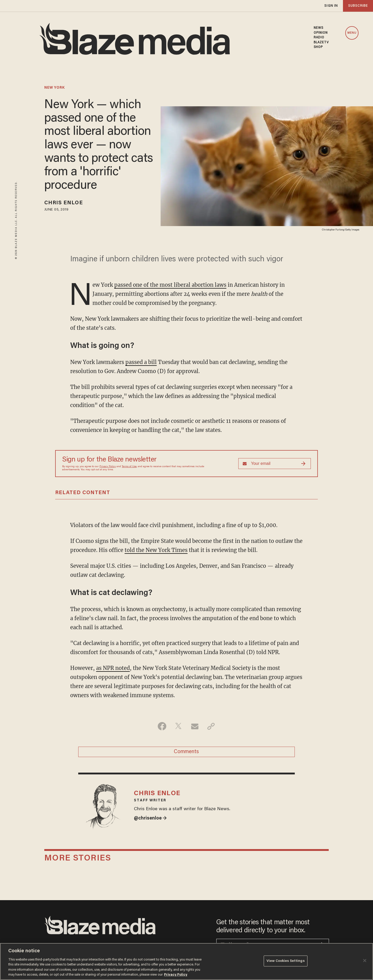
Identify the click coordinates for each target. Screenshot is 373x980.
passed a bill (141, 362)
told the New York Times (156, 550)
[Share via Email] (195, 726)
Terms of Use (129, 467)
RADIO (319, 38)
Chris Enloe (64, 203)
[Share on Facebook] (162, 726)
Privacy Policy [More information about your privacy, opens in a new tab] (176, 975)
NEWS (318, 28)
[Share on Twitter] (178, 726)
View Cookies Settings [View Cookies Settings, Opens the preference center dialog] (286, 961)
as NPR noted (113, 668)
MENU (352, 33)
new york (55, 88)
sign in (331, 6)
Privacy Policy (108, 467)
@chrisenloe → (150, 818)
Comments (186, 752)
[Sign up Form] (275, 464)
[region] (187, 961)
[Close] (365, 961)
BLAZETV (321, 43)
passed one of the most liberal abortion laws (170, 285)
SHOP (318, 47)
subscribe (358, 6)
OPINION (321, 33)
